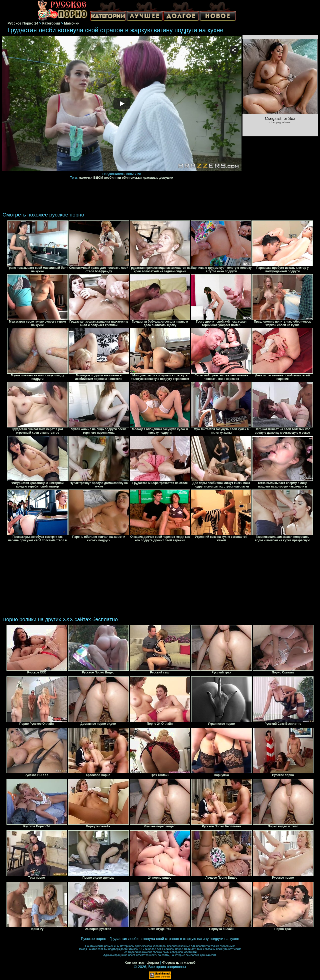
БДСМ (98, 178)
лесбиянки (112, 178)
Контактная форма (142, 962)
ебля (126, 178)
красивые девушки (158, 178)
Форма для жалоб (179, 962)
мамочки (85, 178)
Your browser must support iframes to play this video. (122, 104)
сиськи (136, 178)
